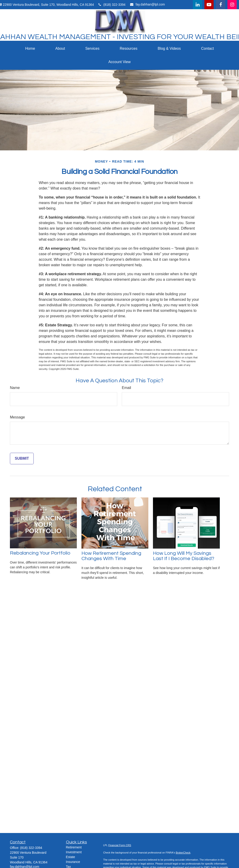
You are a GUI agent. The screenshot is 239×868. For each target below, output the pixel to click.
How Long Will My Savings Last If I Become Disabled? (184, 556)
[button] (30, 49)
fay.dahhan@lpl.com (148, 4)
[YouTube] (209, 5)
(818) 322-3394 (112, 5)
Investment (74, 852)
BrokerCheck (183, 853)
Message (17, 417)
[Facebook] (221, 5)
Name (15, 388)
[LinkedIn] (197, 5)
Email (126, 388)
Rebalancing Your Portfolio (40, 553)
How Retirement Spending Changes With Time (111, 556)
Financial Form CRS (120, 845)
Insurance (73, 862)
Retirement (74, 847)
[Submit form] (22, 459)
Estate (71, 857)
